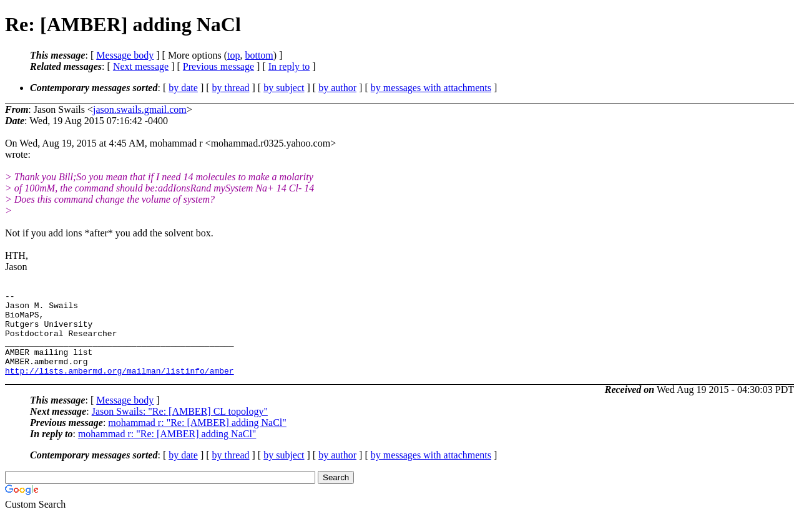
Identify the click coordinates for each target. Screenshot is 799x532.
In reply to (289, 66)
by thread (231, 88)
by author (337, 88)
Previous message (218, 66)
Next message (141, 66)
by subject (284, 88)
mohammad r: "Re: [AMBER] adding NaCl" (197, 439)
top (233, 55)
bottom (259, 55)
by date (183, 88)
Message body (125, 55)
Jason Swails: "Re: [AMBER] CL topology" (180, 428)
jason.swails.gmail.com (140, 109)
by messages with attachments (431, 88)
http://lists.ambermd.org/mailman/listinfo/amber (120, 387)
